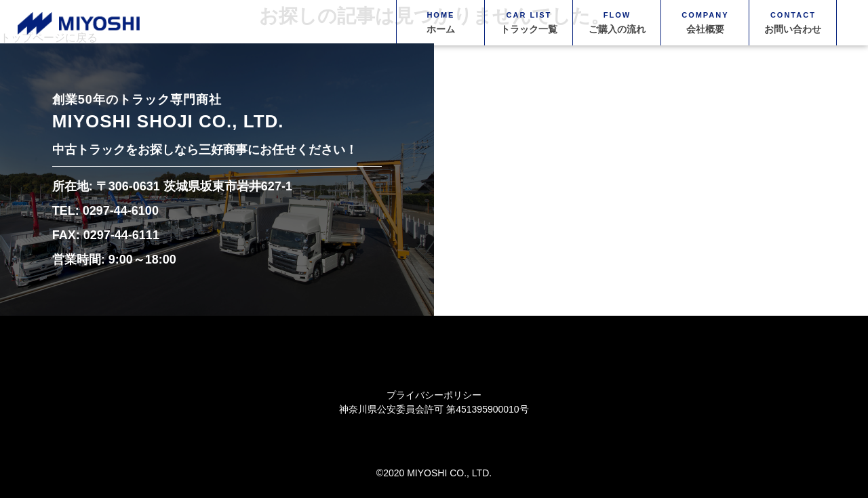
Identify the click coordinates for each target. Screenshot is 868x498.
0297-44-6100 (121, 211)
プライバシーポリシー (434, 395)
